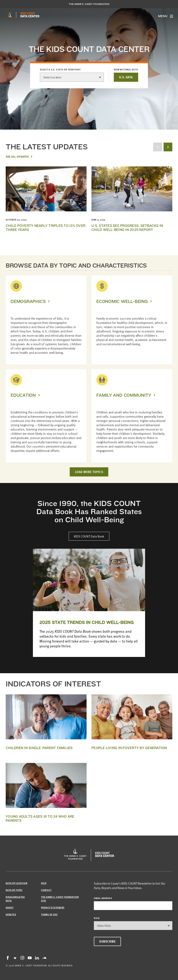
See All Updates (17, 156)
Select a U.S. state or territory (60, 70)
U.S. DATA (126, 77)
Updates (11, 914)
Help (44, 883)
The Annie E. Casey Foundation (89, 4)
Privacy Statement (53, 907)
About (10, 907)
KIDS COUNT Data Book (89, 536)
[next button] (168, 147)
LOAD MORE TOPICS (89, 472)
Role (97, 918)
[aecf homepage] (10, 15)
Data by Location (16, 883)
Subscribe (107, 941)
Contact (46, 890)
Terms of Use (49, 914)
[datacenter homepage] (30, 15)
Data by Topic (14, 890)
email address (103, 898)
